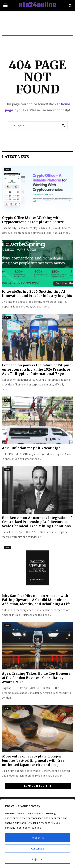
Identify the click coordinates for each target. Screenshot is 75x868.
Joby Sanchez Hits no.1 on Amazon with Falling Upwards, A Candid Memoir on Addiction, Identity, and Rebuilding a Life (36, 600)
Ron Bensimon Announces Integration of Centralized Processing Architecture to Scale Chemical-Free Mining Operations (37, 522)
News (7, 170)
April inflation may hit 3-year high (31, 448)
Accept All (38, 838)
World (7, 317)
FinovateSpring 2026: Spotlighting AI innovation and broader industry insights (37, 294)
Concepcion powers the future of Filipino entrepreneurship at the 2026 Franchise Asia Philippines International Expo (37, 369)
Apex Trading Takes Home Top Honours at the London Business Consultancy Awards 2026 (36, 678)
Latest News (15, 157)
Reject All (38, 859)
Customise (38, 849)
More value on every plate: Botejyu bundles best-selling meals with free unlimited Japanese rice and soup (33, 760)
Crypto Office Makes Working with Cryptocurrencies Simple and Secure (33, 220)
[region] (37, 834)
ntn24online (37, 5)
